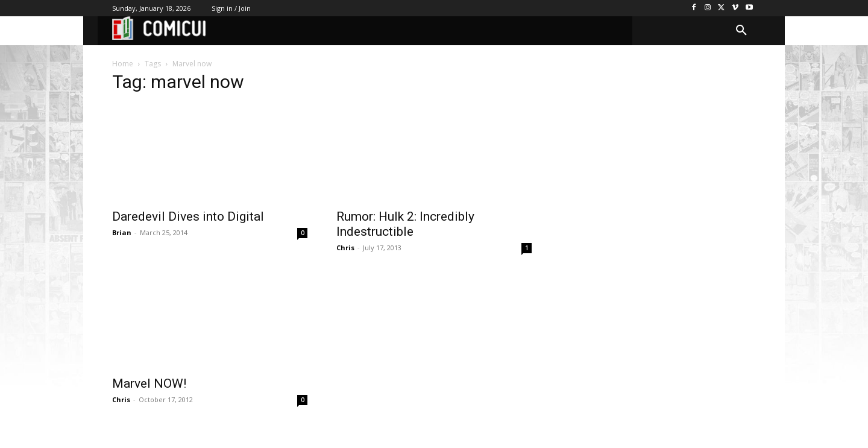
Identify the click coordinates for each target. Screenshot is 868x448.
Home (123, 64)
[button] (741, 31)
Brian (122, 232)
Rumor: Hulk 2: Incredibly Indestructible (405, 224)
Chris (345, 248)
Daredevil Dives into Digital (188, 216)
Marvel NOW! (149, 383)
